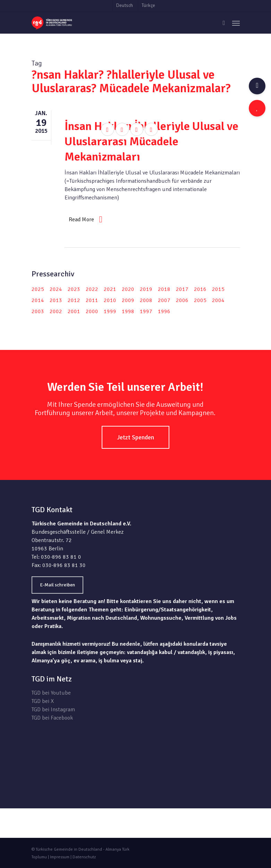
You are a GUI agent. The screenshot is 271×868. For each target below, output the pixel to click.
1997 (146, 311)
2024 (56, 289)
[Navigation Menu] (236, 23)
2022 (92, 289)
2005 (200, 300)
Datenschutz (84, 857)
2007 (164, 300)
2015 (218, 289)
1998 (128, 311)
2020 (128, 289)
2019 (146, 289)
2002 (56, 311)
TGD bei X (43, 701)
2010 (110, 300)
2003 (38, 311)
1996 (164, 311)
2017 (182, 289)
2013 (56, 300)
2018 (164, 289)
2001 (74, 311)
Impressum (60, 857)
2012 (74, 300)
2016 (200, 289)
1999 (110, 311)
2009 (128, 300)
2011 (92, 300)
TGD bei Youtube (51, 693)
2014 (38, 300)
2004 (218, 300)
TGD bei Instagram (53, 710)
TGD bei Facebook (52, 718)
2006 (182, 300)
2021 (110, 289)
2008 (146, 300)
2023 (74, 289)
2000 (92, 311)
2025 (38, 289)
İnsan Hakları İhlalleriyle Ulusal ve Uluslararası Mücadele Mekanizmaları (151, 141)
